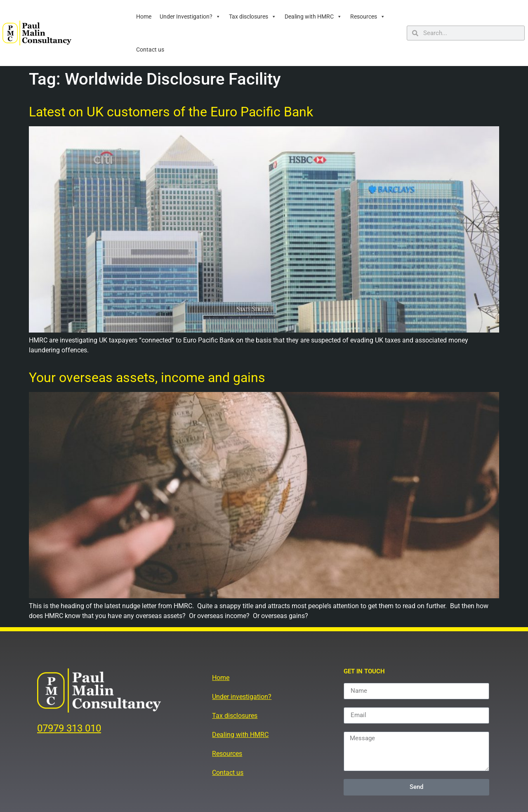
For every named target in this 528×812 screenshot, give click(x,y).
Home (144, 17)
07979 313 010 (69, 728)
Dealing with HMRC (313, 17)
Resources (368, 17)
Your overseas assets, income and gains (147, 378)
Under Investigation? (190, 17)
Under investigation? (242, 697)
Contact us (150, 50)
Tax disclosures (253, 17)
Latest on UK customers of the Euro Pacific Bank (171, 112)
